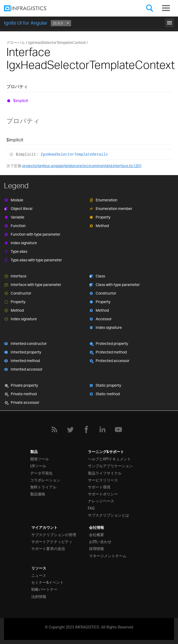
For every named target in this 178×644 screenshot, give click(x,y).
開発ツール (40, 459)
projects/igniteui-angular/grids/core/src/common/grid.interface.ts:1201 (82, 166)
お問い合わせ (100, 542)
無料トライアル (43, 487)
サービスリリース (103, 480)
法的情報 (39, 597)
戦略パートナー (44, 589)
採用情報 (96, 549)
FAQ (91, 508)
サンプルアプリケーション (110, 466)
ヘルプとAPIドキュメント (110, 459)
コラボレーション (45, 480)
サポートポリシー (103, 494)
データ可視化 (41, 473)
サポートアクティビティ (52, 542)
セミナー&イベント (47, 582)
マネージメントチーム (108, 556)
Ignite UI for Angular (26, 23)
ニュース (39, 575)
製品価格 (38, 494)
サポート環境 (99, 487)
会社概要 (96, 535)
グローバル (16, 42)
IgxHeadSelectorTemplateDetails (74, 155)
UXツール (38, 466)
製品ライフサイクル (105, 473)
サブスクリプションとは (109, 515)
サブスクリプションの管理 (54, 535)
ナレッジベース (101, 501)
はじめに (89, 22)
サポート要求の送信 (48, 549)
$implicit (21, 101)
